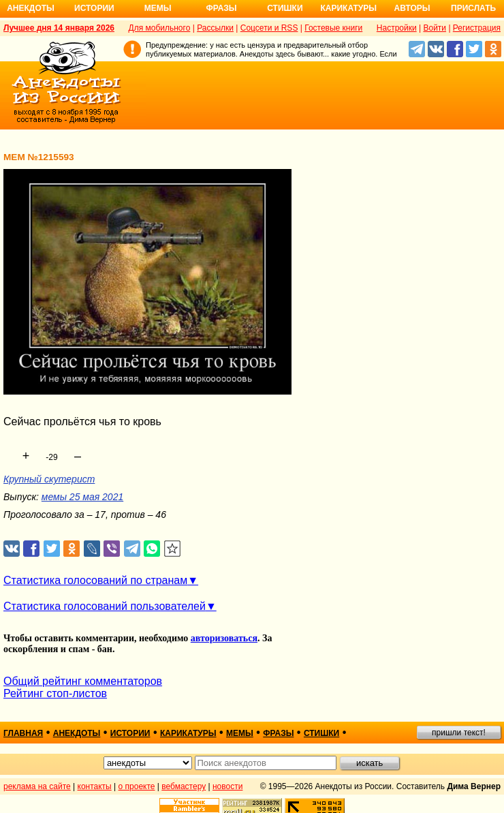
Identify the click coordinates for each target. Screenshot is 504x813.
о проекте (137, 786)
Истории (94, 8)
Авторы (412, 8)
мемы (240, 733)
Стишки (285, 8)
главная (23, 733)
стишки (321, 733)
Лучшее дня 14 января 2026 (59, 28)
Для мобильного (160, 28)
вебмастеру (184, 786)
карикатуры (188, 733)
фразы (278, 733)
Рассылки (215, 28)
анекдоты (77, 733)
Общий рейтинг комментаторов (83, 681)
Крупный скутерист (49, 479)
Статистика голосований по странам (95, 580)
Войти (435, 28)
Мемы (158, 8)
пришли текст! (459, 733)
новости (227, 786)
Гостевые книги (333, 28)
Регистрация (477, 28)
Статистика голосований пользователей (105, 606)
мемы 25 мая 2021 (82, 497)
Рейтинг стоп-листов (55, 693)
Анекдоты (31, 8)
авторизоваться (224, 638)
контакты (95, 786)
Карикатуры (348, 8)
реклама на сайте (37, 786)
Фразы (221, 8)
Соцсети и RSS (269, 28)
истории (130, 733)
